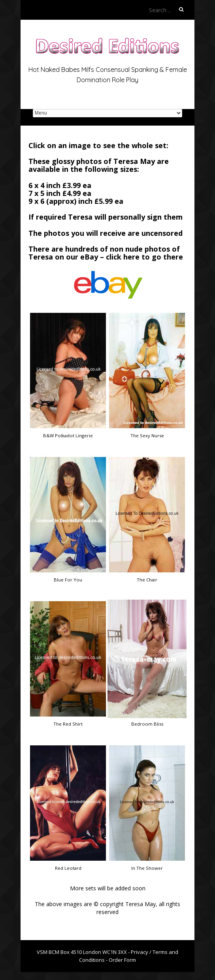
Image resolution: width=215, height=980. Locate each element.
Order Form (122, 960)
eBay (89, 257)
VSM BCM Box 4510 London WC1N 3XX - (84, 952)
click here (123, 257)
